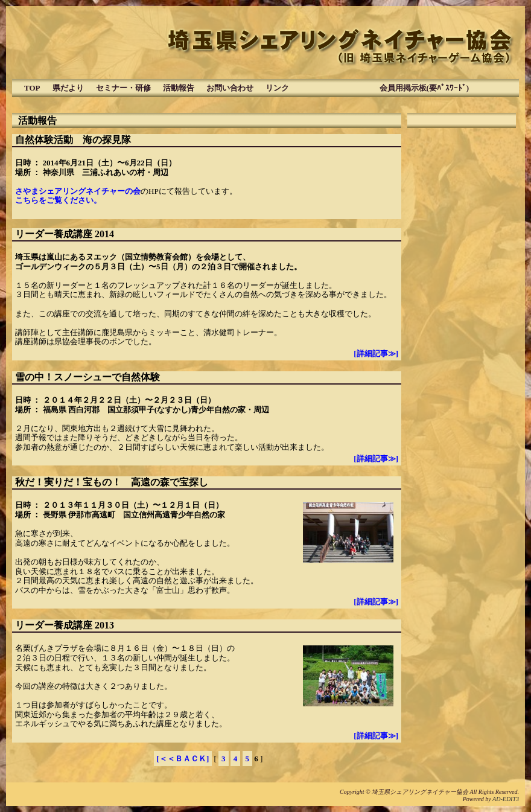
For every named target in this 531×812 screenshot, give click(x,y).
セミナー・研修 (123, 88)
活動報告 (179, 88)
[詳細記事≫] (376, 353)
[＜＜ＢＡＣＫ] (183, 759)
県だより (68, 88)
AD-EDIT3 (506, 799)
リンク (277, 88)
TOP (32, 88)
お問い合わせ (230, 88)
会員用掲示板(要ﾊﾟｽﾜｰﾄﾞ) (385, 88)
